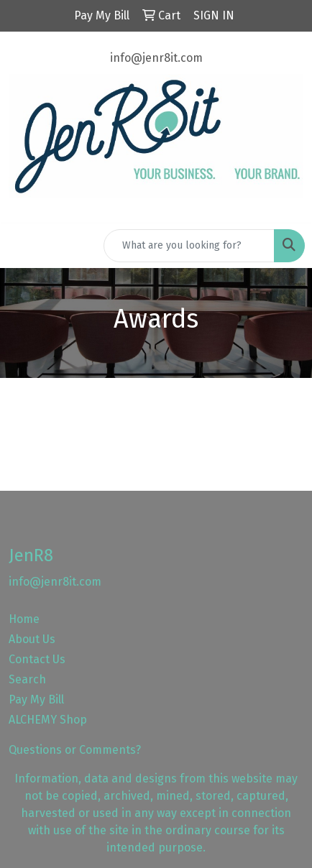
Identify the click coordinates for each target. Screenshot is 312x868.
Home (24, 619)
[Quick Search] (189, 246)
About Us (32, 639)
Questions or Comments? (75, 750)
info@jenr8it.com (156, 58)
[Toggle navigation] (22, 246)
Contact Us (37, 659)
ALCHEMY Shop (48, 720)
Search (27, 679)
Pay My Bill (36, 700)
